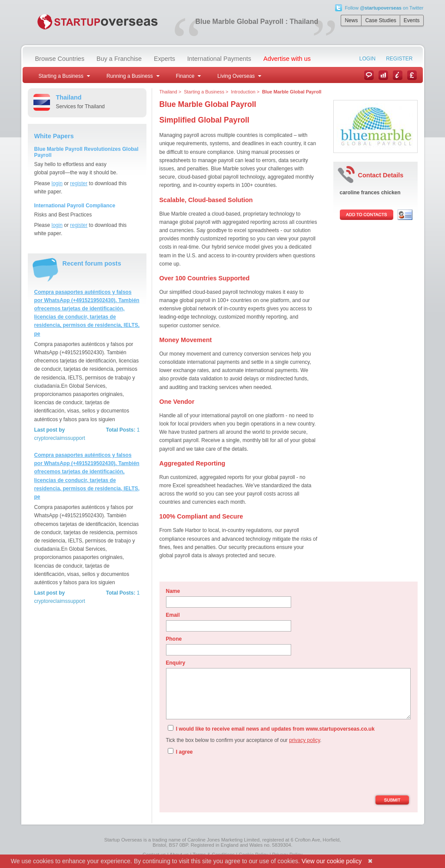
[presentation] (232, 776)
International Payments (219, 59)
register (79, 183)
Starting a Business (204, 92)
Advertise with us (287, 59)
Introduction (243, 92)
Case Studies (380, 20)
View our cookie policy (332, 861)
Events (412, 20)
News (351, 20)
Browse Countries (60, 59)
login (57, 183)
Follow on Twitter (384, 8)
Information (398, 75)
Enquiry (176, 663)
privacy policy (304, 740)
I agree (180, 752)
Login (367, 59)
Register (399, 59)
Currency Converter (412, 75)
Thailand (168, 92)
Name (173, 591)
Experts (164, 59)
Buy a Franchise (119, 59)
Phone (174, 639)
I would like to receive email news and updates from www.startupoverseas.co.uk (271, 728)
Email (173, 615)
